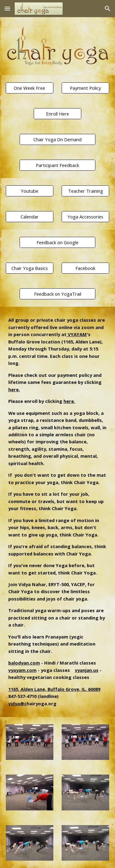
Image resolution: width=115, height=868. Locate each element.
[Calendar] (30, 217)
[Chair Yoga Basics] (30, 268)
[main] (58, 512)
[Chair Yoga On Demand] (57, 140)
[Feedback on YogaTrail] (57, 294)
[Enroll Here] (57, 114)
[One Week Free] (30, 88)
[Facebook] (85, 268)
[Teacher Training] (85, 191)
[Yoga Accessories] (85, 217)
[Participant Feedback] (57, 165)
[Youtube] (30, 191)
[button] (7, 8)
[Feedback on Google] (57, 243)
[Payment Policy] (85, 88)
